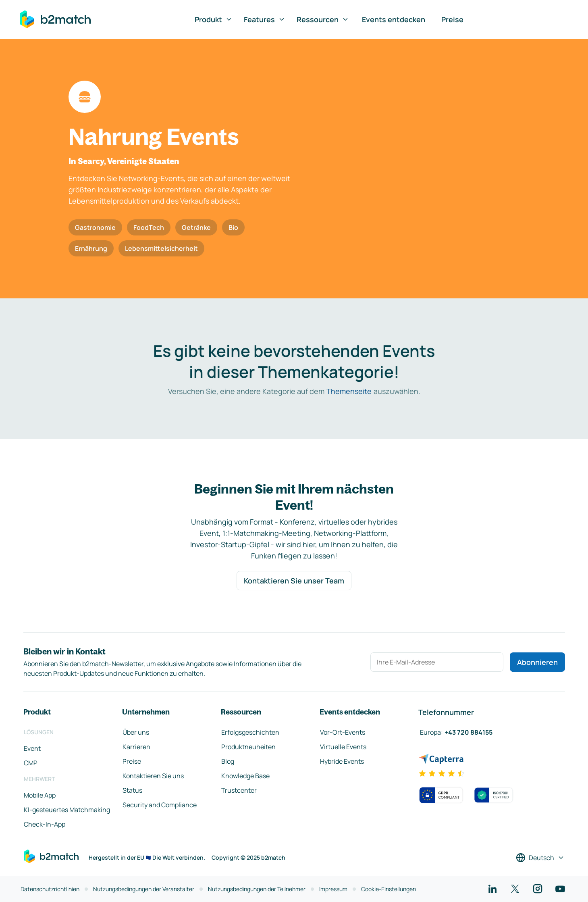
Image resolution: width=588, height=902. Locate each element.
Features (265, 19)
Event (32, 748)
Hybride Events (342, 761)
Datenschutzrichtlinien (50, 889)
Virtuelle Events (343, 747)
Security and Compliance (160, 805)
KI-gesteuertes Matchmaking (67, 810)
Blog (228, 761)
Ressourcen (323, 19)
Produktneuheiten (248, 747)
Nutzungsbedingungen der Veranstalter (144, 889)
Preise (452, 19)
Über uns (136, 732)
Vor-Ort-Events (343, 732)
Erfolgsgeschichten (250, 732)
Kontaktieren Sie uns (153, 776)
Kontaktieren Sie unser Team (294, 581)
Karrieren (136, 747)
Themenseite (349, 391)
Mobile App (40, 795)
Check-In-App (45, 824)
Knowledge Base (245, 776)
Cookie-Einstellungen (389, 889)
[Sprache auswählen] (540, 858)
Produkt (214, 19)
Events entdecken (394, 19)
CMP (31, 763)
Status (132, 790)
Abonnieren (537, 662)
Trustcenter (239, 790)
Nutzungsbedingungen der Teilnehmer (257, 889)
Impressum (333, 889)
